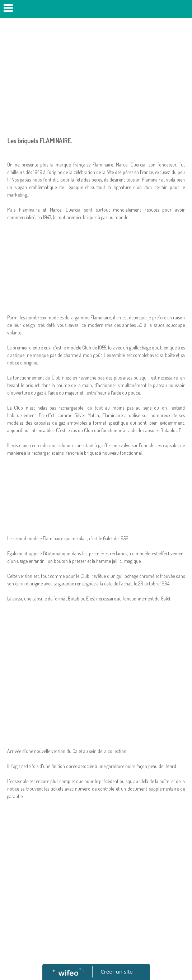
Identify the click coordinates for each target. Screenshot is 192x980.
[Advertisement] (96, 75)
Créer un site (116, 971)
